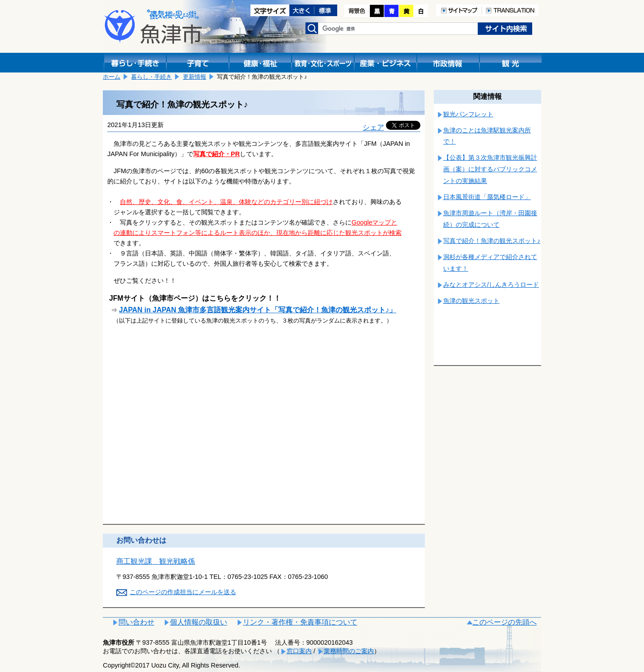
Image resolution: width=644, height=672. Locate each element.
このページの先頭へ (504, 622)
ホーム (112, 77)
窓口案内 (299, 651)
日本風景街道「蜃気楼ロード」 (487, 197)
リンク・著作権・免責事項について (300, 622)
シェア (373, 127)
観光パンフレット (468, 114)
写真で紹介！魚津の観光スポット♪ (492, 241)
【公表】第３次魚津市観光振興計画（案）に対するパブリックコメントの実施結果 (490, 169)
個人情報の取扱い (199, 622)
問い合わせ (136, 622)
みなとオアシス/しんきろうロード (491, 285)
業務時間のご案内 (349, 651)
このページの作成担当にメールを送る (183, 592)
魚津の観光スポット (471, 301)
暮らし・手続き (151, 77)
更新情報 (195, 77)
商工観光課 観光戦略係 (156, 561)
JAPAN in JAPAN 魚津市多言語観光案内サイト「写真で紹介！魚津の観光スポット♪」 (258, 310)
